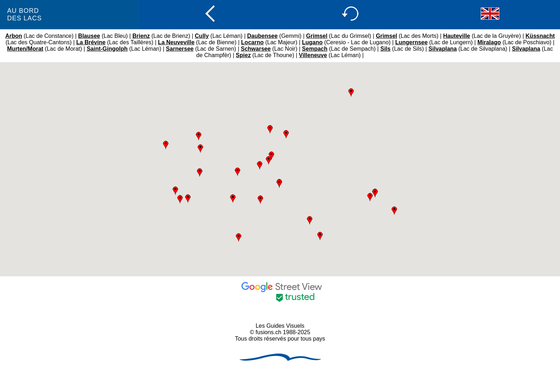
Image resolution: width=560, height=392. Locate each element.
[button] (351, 92)
